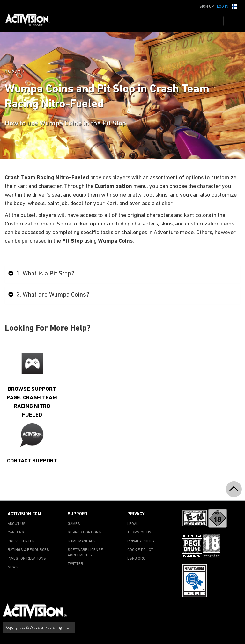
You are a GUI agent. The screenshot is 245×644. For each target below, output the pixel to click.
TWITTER (75, 564)
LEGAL (133, 524)
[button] (234, 6)
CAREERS (16, 533)
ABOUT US (17, 524)
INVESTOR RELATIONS (27, 559)
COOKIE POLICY (140, 550)
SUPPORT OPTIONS (84, 533)
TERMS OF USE (141, 533)
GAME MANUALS (82, 541)
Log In (223, 7)
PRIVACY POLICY (141, 541)
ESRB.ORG (136, 559)
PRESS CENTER (21, 541)
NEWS (13, 567)
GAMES (74, 524)
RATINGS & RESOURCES (28, 550)
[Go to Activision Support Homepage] (31, 21)
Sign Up (207, 7)
